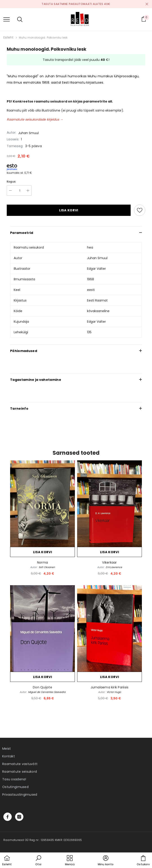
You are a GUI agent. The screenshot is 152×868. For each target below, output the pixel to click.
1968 (91, 279)
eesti (91, 290)
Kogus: (11, 182)
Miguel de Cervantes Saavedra (47, 692)
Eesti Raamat (97, 300)
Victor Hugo (114, 692)
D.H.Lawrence (114, 567)
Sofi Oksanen (47, 567)
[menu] (7, 19)
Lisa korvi (69, 210)
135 (89, 332)
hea (90, 247)
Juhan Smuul (28, 133)
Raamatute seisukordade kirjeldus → (35, 119)
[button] (38, 861)
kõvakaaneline (98, 311)
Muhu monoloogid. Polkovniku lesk (43, 38)
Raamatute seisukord (20, 772)
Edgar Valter (96, 269)
